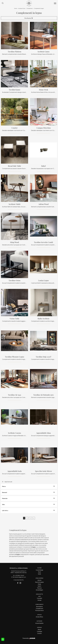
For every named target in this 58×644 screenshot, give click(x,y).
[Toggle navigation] (55, 3)
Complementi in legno (39, 8)
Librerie (39, 580)
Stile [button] (3, 504)
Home (16, 8)
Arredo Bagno (39, 590)
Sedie (39, 574)
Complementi (30, 8)
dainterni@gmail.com (20, 577)
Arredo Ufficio (39, 617)
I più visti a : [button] (5, 510)
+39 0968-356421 (20, 575)
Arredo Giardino (39, 623)
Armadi (39, 600)
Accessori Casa (22, 8)
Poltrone (39, 588)
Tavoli (39, 572)
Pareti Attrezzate (39, 582)
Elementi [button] (5, 492)
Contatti (39, 633)
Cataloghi (39, 631)
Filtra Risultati (29, 18)
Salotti (39, 586)
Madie (39, 584)
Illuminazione (39, 607)
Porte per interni (39, 610)
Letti (39, 596)
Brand (39, 629)
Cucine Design (39, 570)
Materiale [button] (5, 498)
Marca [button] (4, 486)
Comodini (39, 598)
